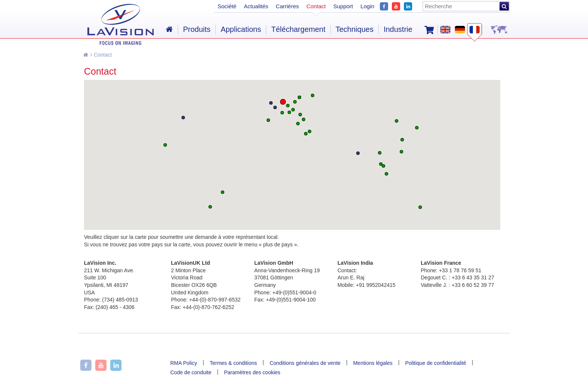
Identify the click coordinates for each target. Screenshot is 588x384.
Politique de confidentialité (436, 363)
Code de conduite (191, 372)
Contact (101, 55)
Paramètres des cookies (252, 372)
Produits (197, 29)
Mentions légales (373, 363)
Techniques (355, 29)
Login (367, 6)
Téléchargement (298, 29)
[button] (283, 102)
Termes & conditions (233, 363)
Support (343, 6)
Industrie (398, 29)
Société (227, 6)
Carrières (287, 6)
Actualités (256, 6)
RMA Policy (184, 363)
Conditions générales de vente (305, 363)
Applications (241, 29)
